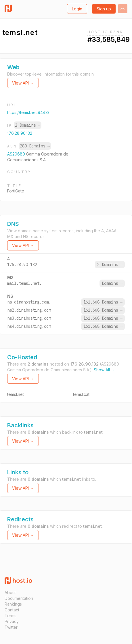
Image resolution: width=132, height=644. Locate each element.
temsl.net (16, 394)
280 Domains (35, 146)
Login (77, 9)
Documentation (19, 598)
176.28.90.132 (20, 133)
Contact (12, 610)
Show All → (104, 370)
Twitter (11, 627)
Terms (10, 616)
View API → (23, 83)
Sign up (104, 9)
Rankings (13, 604)
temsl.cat (81, 394)
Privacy (12, 621)
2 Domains (28, 125)
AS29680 (17, 154)
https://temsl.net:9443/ (28, 112)
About (10, 592)
